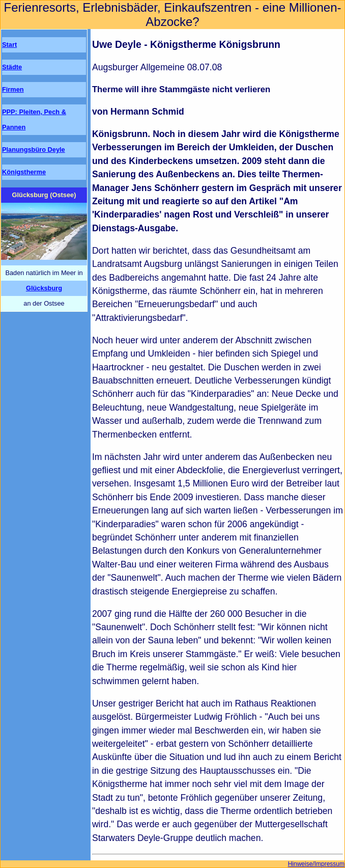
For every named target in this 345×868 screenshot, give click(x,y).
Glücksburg (44, 288)
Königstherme (24, 172)
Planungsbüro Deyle (34, 150)
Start (9, 45)
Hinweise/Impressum (316, 864)
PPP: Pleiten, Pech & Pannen (34, 119)
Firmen (13, 89)
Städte (12, 67)
